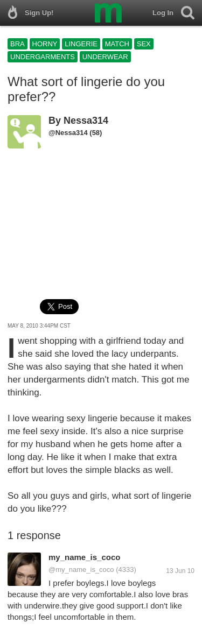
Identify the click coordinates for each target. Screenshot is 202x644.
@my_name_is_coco (81, 569)
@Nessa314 (68, 133)
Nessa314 (86, 121)
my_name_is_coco (84, 557)
